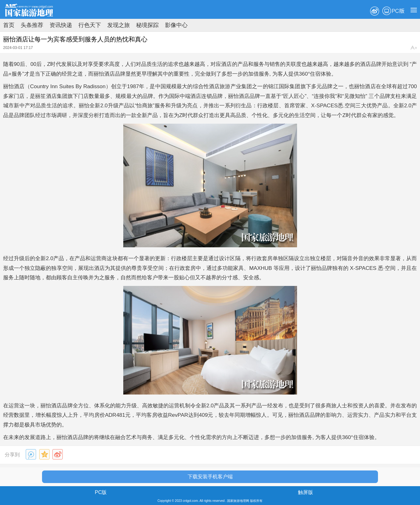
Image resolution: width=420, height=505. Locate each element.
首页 (9, 25)
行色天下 (90, 25)
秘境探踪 (147, 25)
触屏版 (306, 492)
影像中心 (176, 25)
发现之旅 (119, 25)
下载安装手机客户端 (210, 477)
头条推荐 (32, 25)
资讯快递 (61, 25)
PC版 (393, 11)
